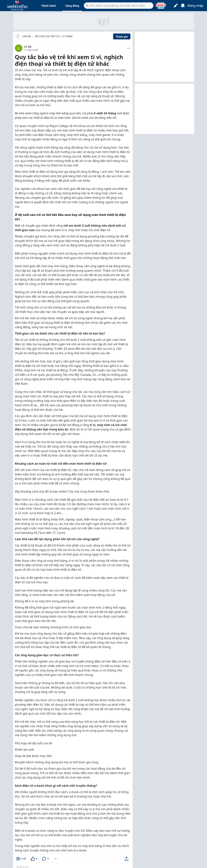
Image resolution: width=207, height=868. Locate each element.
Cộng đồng (72, 6)
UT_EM (28, 47)
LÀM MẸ (27, 36)
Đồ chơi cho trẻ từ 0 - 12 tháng (54, 36)
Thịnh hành (49, 6)
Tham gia (122, 37)
